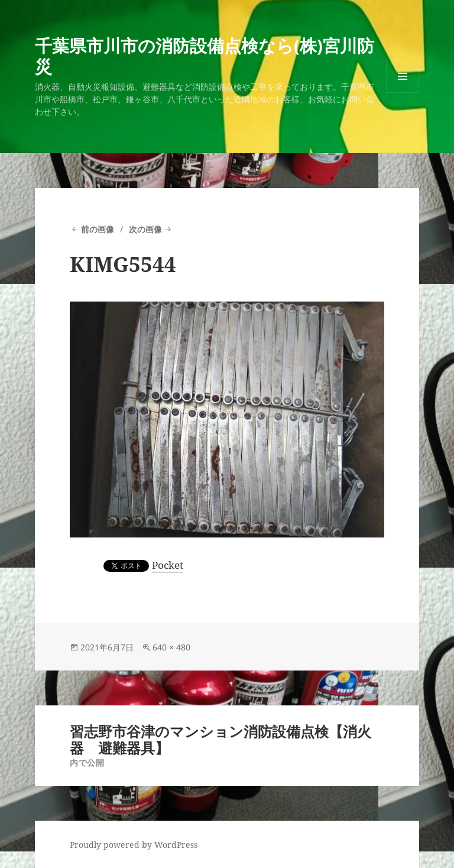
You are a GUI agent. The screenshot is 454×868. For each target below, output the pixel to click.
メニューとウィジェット (403, 93)
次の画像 (145, 229)
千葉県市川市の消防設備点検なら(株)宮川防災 (205, 56)
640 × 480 (171, 647)
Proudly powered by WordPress (134, 845)
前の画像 (98, 229)
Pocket (168, 565)
